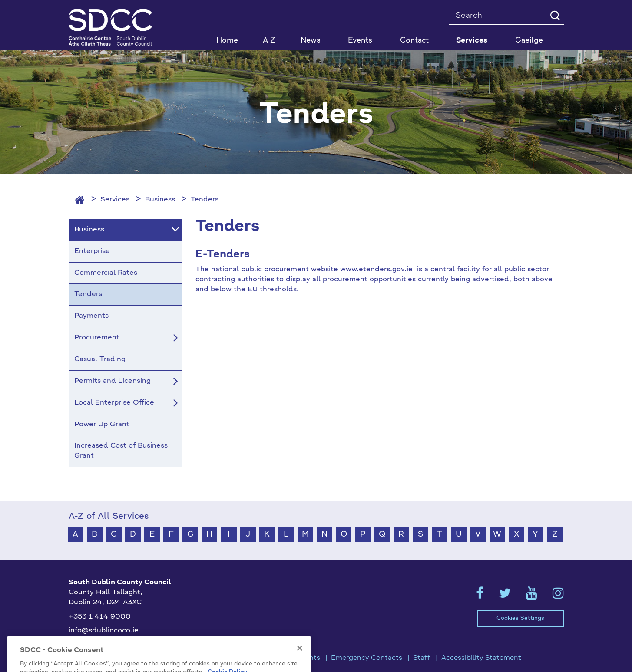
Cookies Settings (520, 618)
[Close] (300, 661)
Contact (414, 41)
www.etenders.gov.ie (376, 270)
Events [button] (360, 41)
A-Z (269, 41)
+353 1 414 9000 (100, 617)
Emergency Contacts (367, 658)
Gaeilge (529, 41)
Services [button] (472, 41)
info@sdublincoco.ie (104, 631)
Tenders (205, 200)
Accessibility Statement (481, 658)
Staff (422, 658)
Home (227, 41)
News (311, 41)
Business (160, 200)
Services (115, 200)
